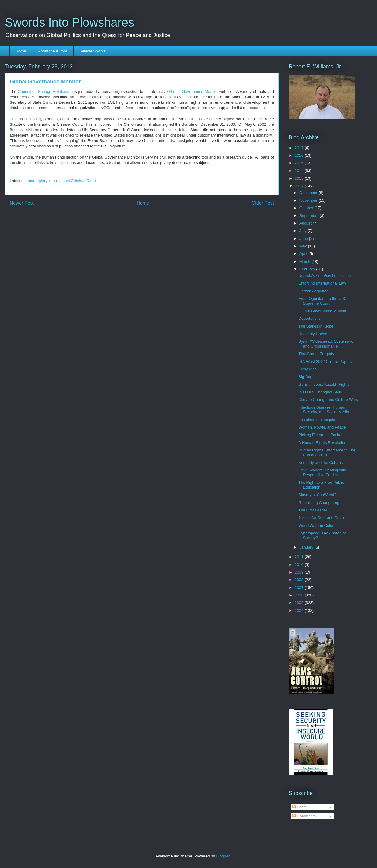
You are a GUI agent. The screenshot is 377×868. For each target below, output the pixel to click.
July (304, 231)
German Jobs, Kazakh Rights (324, 384)
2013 (300, 178)
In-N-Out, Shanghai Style (320, 392)
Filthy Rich (307, 369)
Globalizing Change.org (319, 503)
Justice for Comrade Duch (321, 518)
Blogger (223, 856)
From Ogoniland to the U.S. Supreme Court (322, 301)
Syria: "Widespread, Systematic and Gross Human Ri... (326, 344)
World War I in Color (316, 525)
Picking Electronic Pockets (321, 435)
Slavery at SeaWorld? (317, 495)
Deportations (309, 318)
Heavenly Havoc (313, 334)
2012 (300, 186)
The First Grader (313, 510)
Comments (304, 816)
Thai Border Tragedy (316, 354)
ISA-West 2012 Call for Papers (325, 362)
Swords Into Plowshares (70, 22)
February (308, 269)
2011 (300, 557)
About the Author (53, 51)
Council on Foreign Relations (43, 91)
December (309, 193)
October (307, 208)
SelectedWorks (92, 51)
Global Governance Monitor (193, 91)
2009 (300, 572)
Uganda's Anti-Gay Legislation (325, 276)
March (306, 261)
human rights (35, 181)
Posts (299, 807)
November (309, 200)
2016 (300, 155)
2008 (300, 580)
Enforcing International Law (322, 283)
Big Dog (305, 377)
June (304, 239)
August (306, 223)
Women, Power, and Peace (322, 427)
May (304, 246)
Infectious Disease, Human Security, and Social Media (324, 410)
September (310, 216)
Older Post (263, 203)
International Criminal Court (72, 181)
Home (21, 51)
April (304, 254)
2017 (300, 148)
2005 (300, 603)
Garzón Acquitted (313, 291)
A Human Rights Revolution (322, 443)
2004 (300, 610)
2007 (300, 588)
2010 (300, 565)
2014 (300, 171)
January (307, 547)
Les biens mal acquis (317, 420)
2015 (300, 163)
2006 (300, 595)
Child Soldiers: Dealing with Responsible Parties (322, 472)
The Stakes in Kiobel (316, 326)
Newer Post (22, 203)
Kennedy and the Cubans (320, 462)
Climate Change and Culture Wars (328, 399)
